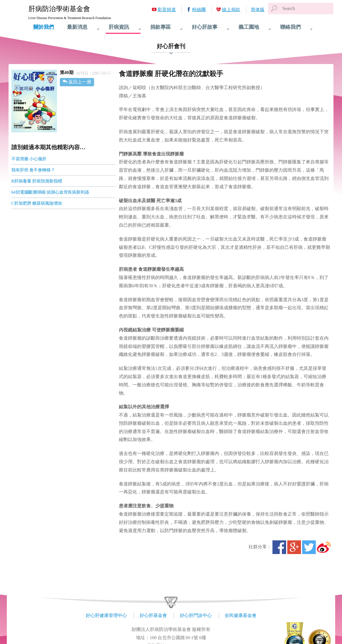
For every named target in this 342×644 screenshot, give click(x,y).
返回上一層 (80, 82)
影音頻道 (167, 10)
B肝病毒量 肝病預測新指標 (37, 181)
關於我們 (44, 27)
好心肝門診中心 (196, 615)
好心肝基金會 (153, 615)
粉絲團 (199, 10)
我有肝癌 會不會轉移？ (33, 170)
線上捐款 (231, 10)
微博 (324, 547)
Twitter (309, 547)
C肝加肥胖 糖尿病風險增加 (37, 203)
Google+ (294, 547)
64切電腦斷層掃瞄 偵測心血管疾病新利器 (50, 192)
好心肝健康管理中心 (106, 615)
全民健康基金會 (241, 615)
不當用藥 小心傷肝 (29, 159)
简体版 (258, 10)
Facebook (279, 547)
